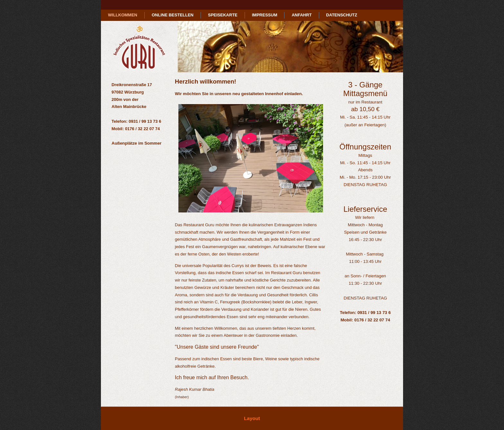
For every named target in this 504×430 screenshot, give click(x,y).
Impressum (265, 15)
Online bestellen (173, 15)
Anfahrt (301, 15)
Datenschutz (342, 15)
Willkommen (123, 15)
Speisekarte (223, 15)
